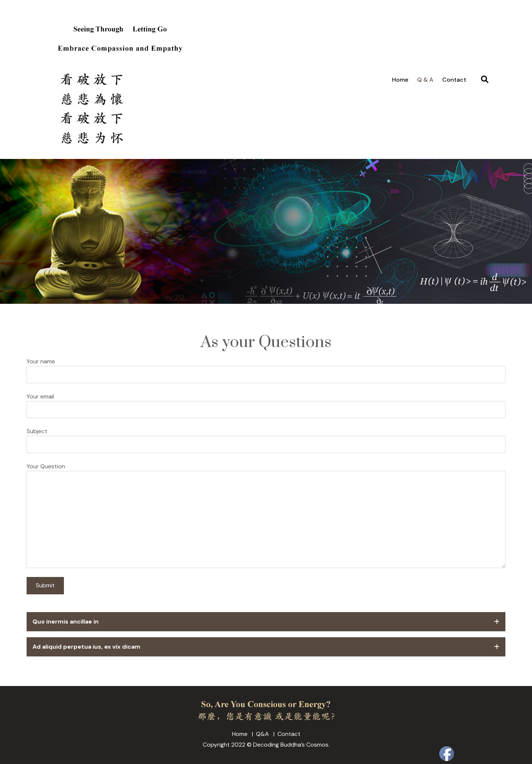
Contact (454, 80)
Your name (41, 361)
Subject (37, 431)
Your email (40, 396)
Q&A (262, 734)
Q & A (425, 80)
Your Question (46, 466)
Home (400, 80)
